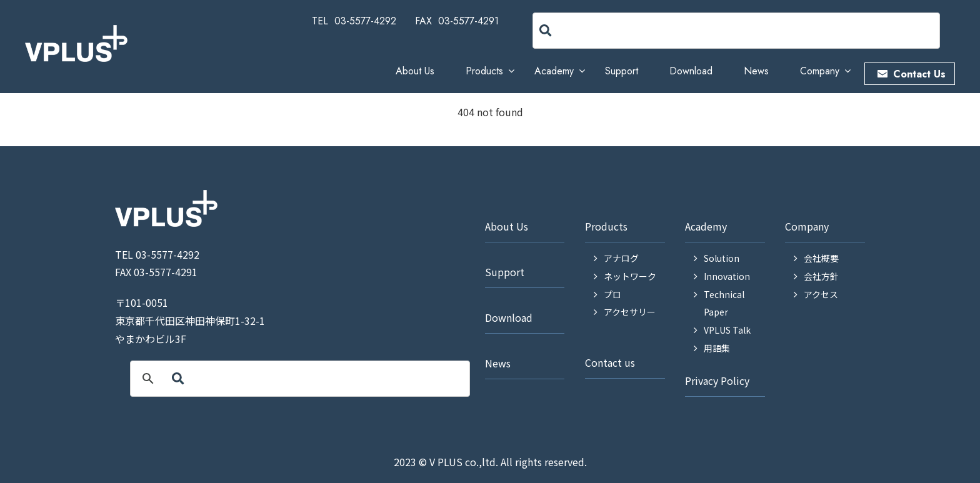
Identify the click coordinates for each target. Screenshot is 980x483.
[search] (611, 31)
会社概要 (821, 258)
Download (691, 71)
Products (484, 71)
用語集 (717, 348)
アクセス (821, 294)
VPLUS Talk (727, 330)
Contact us (610, 362)
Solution (722, 258)
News (756, 71)
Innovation (727, 276)
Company (820, 71)
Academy (554, 71)
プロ (612, 294)
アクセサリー (630, 312)
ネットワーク (630, 276)
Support (622, 71)
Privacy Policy (717, 381)
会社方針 (821, 276)
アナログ (621, 258)
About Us (415, 71)
